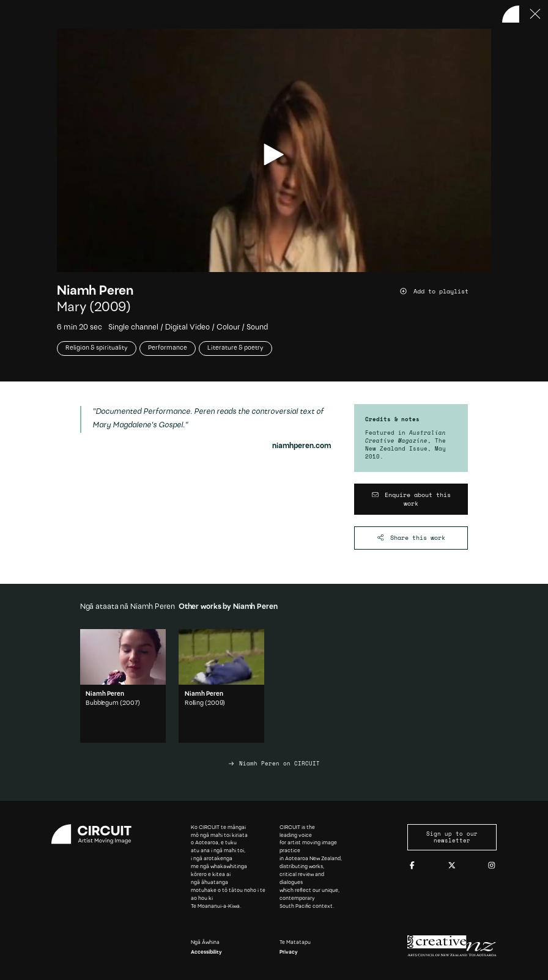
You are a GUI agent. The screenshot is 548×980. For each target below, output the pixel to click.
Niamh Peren (95, 292)
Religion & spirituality (97, 348)
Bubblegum (102, 703)
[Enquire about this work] (411, 499)
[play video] (274, 154)
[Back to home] (511, 14)
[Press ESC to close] (536, 14)
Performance (168, 348)
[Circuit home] (96, 834)
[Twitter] (452, 866)
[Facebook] (412, 866)
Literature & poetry (235, 348)
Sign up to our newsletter (452, 837)
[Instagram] (492, 866)
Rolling (194, 703)
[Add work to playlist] (445, 291)
